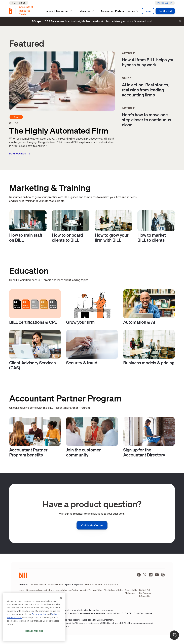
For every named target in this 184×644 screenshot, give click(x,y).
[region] (34, 617)
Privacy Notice (39, 614)
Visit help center (92, 525)
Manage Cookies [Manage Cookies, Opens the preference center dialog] (34, 631)
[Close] (61, 598)
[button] (58, 11)
